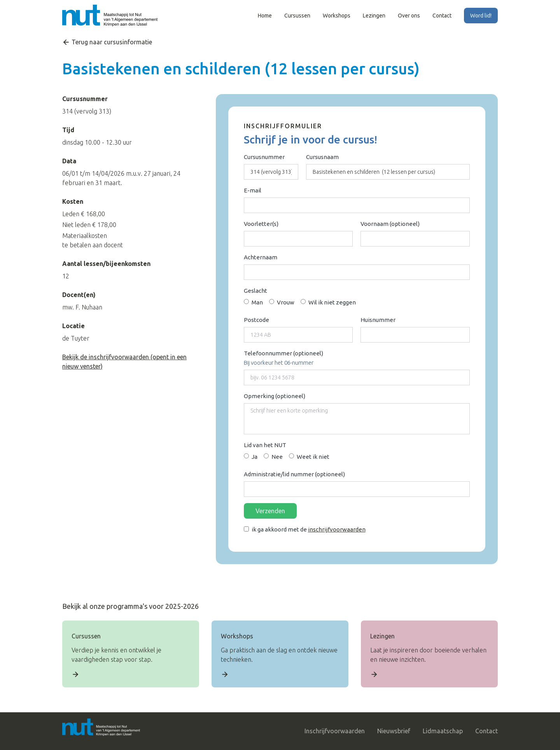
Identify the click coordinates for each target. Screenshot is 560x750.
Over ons (409, 16)
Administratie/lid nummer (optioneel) (294, 474)
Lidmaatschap (443, 731)
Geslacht (255, 291)
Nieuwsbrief (394, 731)
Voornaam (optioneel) (390, 224)
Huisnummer (378, 320)
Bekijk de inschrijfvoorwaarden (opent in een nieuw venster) (124, 362)
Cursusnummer (264, 157)
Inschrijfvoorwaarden (335, 731)
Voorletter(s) (261, 224)
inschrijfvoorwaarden (337, 529)
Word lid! (481, 16)
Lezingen (374, 16)
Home (265, 16)
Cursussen (297, 16)
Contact (442, 16)
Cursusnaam (322, 157)
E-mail (253, 190)
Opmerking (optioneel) (275, 396)
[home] (110, 16)
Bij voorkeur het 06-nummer (279, 363)
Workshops (337, 16)
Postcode (256, 320)
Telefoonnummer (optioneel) (283, 353)
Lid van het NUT (265, 445)
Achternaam (261, 257)
